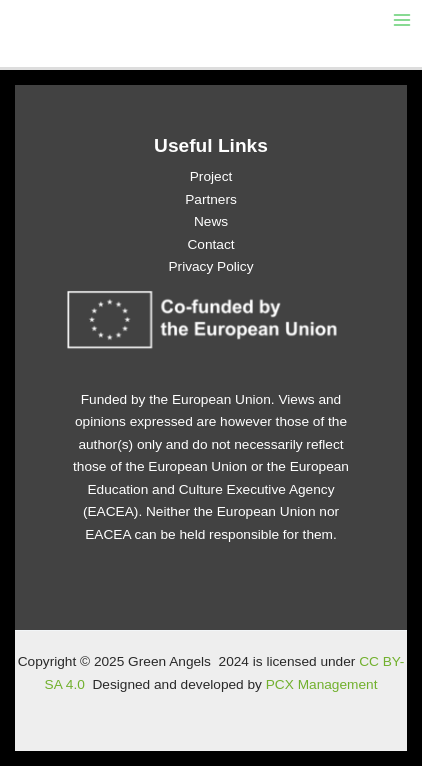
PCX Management (322, 684)
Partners (211, 199)
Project (211, 176)
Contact (210, 244)
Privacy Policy (210, 266)
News (211, 221)
